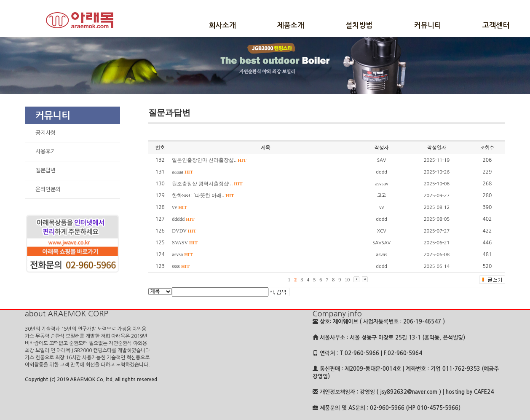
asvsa (182, 254)
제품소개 (291, 25)
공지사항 (46, 133)
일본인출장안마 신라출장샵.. (209, 160)
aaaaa (182, 172)
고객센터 (496, 25)
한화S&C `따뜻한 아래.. (203, 195)
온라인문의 (48, 189)
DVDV (184, 231)
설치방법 (359, 25)
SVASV (185, 243)
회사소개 (222, 25)
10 (347, 280)
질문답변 (46, 170)
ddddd (183, 219)
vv (179, 207)
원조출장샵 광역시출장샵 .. (207, 184)
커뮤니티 (428, 25)
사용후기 (46, 151)
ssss (181, 266)
